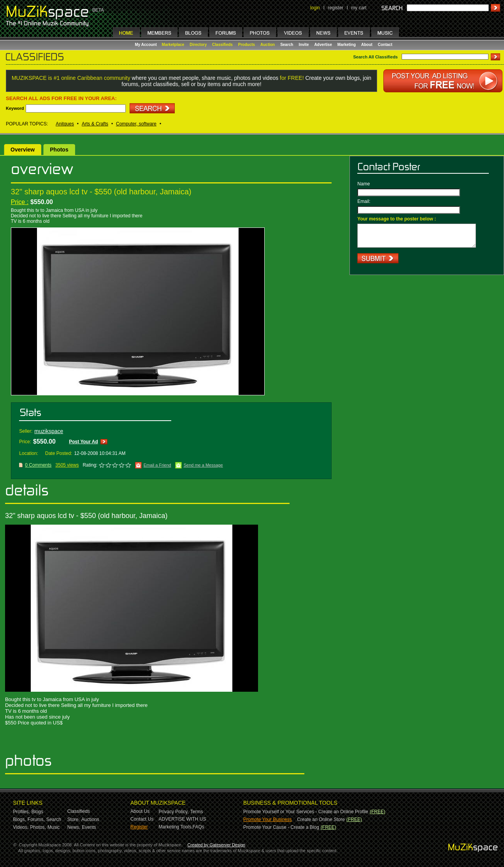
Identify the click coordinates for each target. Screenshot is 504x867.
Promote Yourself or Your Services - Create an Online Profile (306, 812)
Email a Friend (157, 465)
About (367, 45)
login (315, 8)
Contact (385, 45)
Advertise (323, 45)
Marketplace (173, 45)
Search (287, 45)
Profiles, (22, 812)
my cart (359, 8)
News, (74, 827)
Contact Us (142, 819)
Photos (59, 150)
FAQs (198, 827)
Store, (74, 819)
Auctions (90, 819)
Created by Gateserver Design (217, 845)
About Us (140, 811)
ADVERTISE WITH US (183, 819)
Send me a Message (203, 465)
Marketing (347, 45)
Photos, (38, 827)
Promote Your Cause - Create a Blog (281, 827)
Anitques (65, 124)
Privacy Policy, (174, 812)
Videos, (21, 827)
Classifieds (222, 45)
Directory (198, 45)
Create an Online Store (321, 819)
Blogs (37, 812)
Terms (197, 812)
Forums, (36, 819)
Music (54, 827)
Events (89, 827)
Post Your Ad (83, 442)
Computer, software (136, 124)
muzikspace (49, 431)
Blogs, (20, 819)
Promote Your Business (268, 819)
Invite (304, 45)
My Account (147, 45)
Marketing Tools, (176, 827)
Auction (268, 45)
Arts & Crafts (95, 124)
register (335, 8)
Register (139, 827)
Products (247, 45)
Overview (23, 150)
